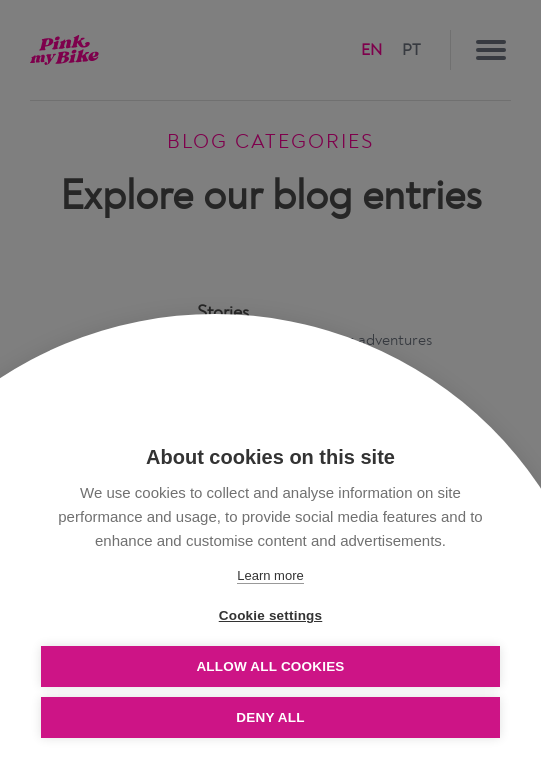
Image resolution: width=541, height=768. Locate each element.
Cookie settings (271, 615)
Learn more (270, 575)
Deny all (270, 717)
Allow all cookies (270, 666)
